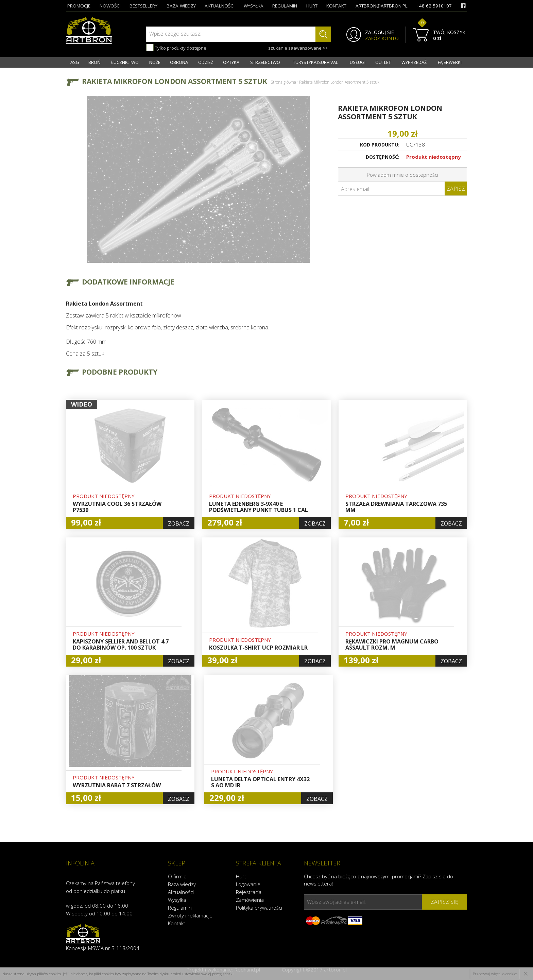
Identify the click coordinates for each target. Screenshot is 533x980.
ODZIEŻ (206, 62)
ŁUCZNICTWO (125, 62)
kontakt (336, 6)
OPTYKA (231, 62)
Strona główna (283, 82)
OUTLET (383, 62)
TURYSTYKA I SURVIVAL (315, 62)
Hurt (241, 876)
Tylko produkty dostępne (176, 48)
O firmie (177, 876)
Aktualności (181, 892)
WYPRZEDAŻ (414, 62)
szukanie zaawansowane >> (298, 48)
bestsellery (143, 6)
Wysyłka (177, 900)
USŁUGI (358, 62)
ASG (75, 62)
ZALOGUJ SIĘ (380, 32)
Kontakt (177, 923)
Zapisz (456, 189)
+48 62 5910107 (434, 6)
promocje (79, 6)
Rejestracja (249, 892)
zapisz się (444, 902)
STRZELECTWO (265, 62)
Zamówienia (250, 900)
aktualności (220, 6)
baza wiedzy (181, 6)
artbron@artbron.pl (382, 6)
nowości (110, 6)
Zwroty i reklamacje (190, 915)
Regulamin (180, 908)
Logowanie (248, 884)
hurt (312, 6)
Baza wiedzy (182, 884)
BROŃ (94, 62)
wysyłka (254, 6)
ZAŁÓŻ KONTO (382, 38)
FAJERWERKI (450, 62)
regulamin (285, 6)
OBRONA (179, 62)
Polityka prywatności (259, 908)
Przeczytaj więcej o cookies (495, 974)
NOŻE (155, 62)
